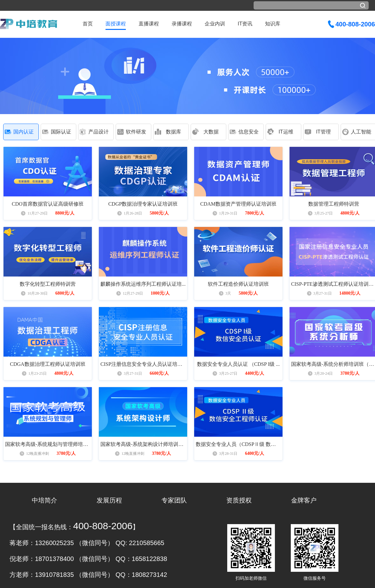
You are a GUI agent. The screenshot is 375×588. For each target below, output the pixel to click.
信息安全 (249, 132)
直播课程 (149, 24)
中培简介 (44, 500)
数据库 (174, 132)
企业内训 (215, 24)
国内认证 (24, 132)
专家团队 (174, 500)
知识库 (273, 24)
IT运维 (286, 132)
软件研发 (136, 132)
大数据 (211, 132)
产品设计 (99, 132)
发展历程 (109, 500)
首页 (88, 24)
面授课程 (116, 24)
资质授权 (239, 500)
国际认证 (61, 132)
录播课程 (182, 24)
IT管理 (323, 132)
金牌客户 (304, 500)
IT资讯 (245, 24)
